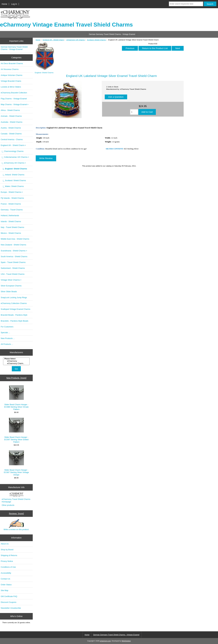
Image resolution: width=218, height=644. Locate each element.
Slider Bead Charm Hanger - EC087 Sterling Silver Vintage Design (16, 463)
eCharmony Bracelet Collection (14, 93)
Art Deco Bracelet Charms (12, 63)
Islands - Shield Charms (11, 221)
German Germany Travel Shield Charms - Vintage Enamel (112, 34)
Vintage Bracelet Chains (11, 81)
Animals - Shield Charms (11, 116)
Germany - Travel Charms (12, 210)
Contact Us (5, 579)
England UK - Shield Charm (53, 40)
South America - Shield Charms (14, 256)
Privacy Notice (7, 561)
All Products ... (7, 344)
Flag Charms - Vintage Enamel (14, 99)
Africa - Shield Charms (10, 110)
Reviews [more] (16, 514)
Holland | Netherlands (10, 215)
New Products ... (8, 338)
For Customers (7, 327)
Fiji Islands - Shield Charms (12, 198)
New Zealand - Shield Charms (13, 245)
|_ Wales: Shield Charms (12, 186)
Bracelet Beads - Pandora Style (14, 315)
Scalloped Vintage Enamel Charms (16, 309)
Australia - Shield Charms (12, 122)
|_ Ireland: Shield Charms (13, 175)
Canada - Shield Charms (11, 134)
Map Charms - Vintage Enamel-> (15, 104)
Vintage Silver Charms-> (11, 280)
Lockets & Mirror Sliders (11, 87)
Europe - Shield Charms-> (12, 192)
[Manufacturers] (16, 361)
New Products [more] (16, 378)
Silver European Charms (11, 286)
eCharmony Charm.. (17, 363)
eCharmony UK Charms (76, 40)
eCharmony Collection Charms (14, 303)
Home (4, 4)
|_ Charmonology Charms (12, 151)
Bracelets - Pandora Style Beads (14, 321)
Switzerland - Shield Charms (13, 268)
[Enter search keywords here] (186, 4)
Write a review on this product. (16, 525)
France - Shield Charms (11, 204)
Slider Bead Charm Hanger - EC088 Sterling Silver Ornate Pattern (16, 398)
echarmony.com (105, 641)
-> (13, 145)
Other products (8, 505)
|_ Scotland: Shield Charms (13, 180)
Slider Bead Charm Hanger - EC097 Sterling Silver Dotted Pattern (16, 430)
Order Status (6, 585)
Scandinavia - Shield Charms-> (14, 251)
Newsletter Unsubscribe (11, 608)
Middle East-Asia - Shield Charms (15, 239)
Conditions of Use (8, 567)
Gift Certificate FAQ (9, 596)
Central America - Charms (12, 139)
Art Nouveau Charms (10, 69)
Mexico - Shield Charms (11, 233)
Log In (14, 4)
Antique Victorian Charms (12, 75)
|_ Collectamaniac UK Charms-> (15, 157)
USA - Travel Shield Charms (13, 274)
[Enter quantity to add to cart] (134, 112)
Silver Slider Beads (9, 292)
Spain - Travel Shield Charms (13, 262)
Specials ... (5, 333)
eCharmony (17, 361)
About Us (5, 544)
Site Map (4, 590)
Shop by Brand (7, 550)
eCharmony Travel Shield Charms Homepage (16, 500)
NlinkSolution (126, 641)
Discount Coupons (9, 602)
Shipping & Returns (9, 555)
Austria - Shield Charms (11, 128)
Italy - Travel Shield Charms (12, 227)
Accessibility (6, 573)
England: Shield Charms (96, 40)
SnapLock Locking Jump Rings (14, 297)
